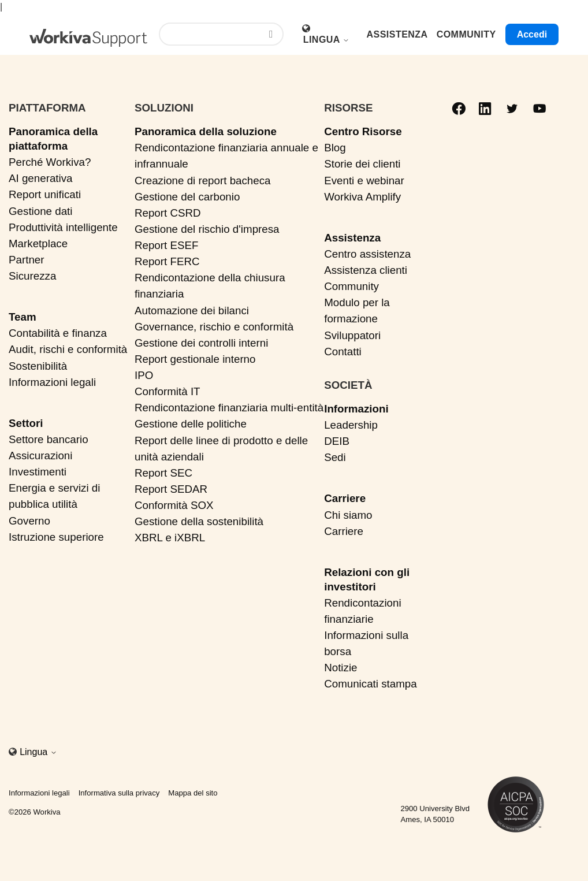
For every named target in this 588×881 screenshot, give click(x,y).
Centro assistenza (367, 254)
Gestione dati (41, 211)
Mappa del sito (193, 793)
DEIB (337, 441)
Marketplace (38, 244)
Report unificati (45, 194)
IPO (144, 375)
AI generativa (41, 178)
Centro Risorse (363, 131)
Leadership (351, 425)
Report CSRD (168, 213)
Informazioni (356, 409)
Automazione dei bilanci (192, 311)
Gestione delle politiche (191, 424)
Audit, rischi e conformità (68, 349)
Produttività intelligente (63, 227)
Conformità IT (168, 391)
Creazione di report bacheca (203, 181)
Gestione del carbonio (187, 197)
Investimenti (38, 472)
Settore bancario (49, 439)
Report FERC (167, 261)
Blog (335, 148)
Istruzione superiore (56, 537)
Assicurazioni (40, 456)
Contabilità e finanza (58, 333)
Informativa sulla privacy (119, 793)
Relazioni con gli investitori (367, 579)
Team (23, 317)
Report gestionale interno (195, 359)
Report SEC (163, 473)
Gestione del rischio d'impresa (207, 229)
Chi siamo (348, 515)
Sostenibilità (38, 366)
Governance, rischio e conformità (214, 327)
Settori (26, 423)
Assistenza (352, 238)
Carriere (345, 498)
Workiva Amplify (362, 197)
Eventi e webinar (364, 181)
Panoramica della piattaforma (53, 139)
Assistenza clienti (366, 270)
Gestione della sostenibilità (199, 521)
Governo (29, 521)
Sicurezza (32, 276)
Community (351, 286)
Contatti (343, 352)
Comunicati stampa (370, 684)
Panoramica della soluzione (206, 131)
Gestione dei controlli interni (201, 343)
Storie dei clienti (362, 164)
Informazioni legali (52, 382)
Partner (27, 260)
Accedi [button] (532, 34)
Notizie (340, 668)
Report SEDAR (171, 489)
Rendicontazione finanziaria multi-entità (229, 408)
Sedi (335, 457)
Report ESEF (166, 245)
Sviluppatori (352, 335)
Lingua (327, 40)
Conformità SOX (174, 505)
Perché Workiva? (50, 162)
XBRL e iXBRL (170, 538)
